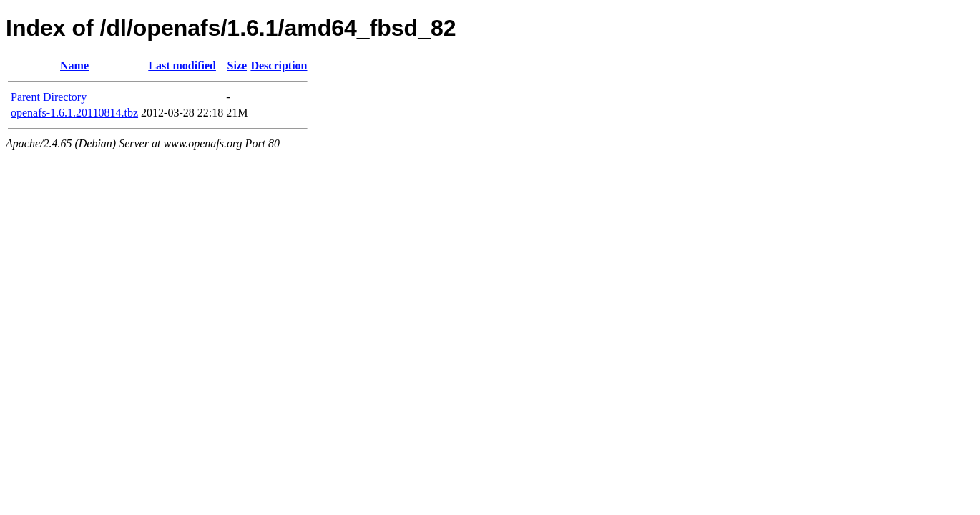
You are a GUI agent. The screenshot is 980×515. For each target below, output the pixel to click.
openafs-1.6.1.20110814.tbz (74, 113)
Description (279, 65)
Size (237, 65)
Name (74, 65)
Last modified (182, 65)
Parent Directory (49, 97)
